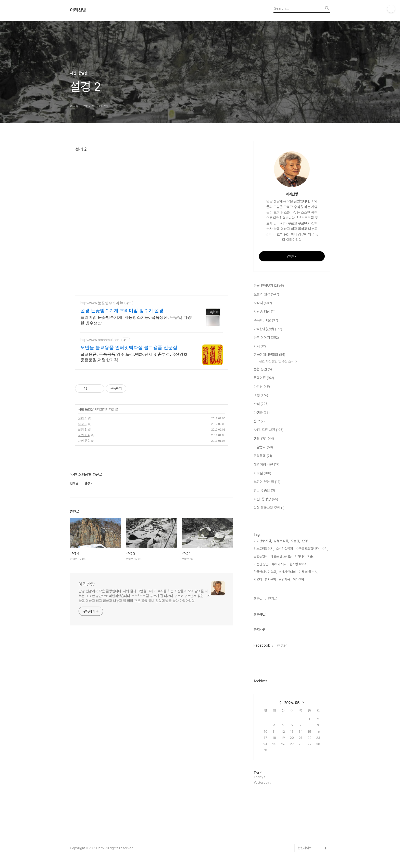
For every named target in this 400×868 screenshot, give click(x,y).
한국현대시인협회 (269, 355)
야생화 (262, 413)
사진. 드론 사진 (268, 430)
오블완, (295, 541)
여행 (261, 395)
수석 (261, 404)
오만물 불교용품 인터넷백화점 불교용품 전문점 (129, 348)
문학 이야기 (266, 338)
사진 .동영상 (86, 409)
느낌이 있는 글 (267, 482)
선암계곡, (285, 579)
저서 (260, 346)
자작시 (263, 303)
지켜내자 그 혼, (304, 556)
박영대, (258, 579)
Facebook (262, 645)
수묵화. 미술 (266, 321)
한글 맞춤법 (264, 491)
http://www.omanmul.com (100, 340)
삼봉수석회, (281, 541)
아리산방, (299, 579)
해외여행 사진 (266, 465)
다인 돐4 (84, 435)
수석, (325, 549)
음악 (260, 421)
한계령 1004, (298, 564)
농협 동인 (263, 369)
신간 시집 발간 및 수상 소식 (279, 361)
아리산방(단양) (268, 329)
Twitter (281, 645)
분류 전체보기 (269, 286)
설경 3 (82, 424)
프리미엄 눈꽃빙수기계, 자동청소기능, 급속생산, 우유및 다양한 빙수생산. (136, 320)
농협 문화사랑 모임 (269, 508)
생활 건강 (264, 439)
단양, (305, 541)
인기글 (272, 598)
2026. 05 (292, 703)
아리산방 (78, 10)
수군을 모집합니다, (308, 549)
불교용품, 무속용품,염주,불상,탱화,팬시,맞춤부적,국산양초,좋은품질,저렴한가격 (134, 357)
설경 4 (82, 418)
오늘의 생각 (266, 295)
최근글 (258, 598)
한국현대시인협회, (265, 572)
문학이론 (264, 378)
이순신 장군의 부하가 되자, (271, 564)
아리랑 (262, 387)
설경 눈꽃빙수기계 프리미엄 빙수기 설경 (122, 311)
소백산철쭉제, (285, 549)
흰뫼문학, (271, 579)
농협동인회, (261, 556)
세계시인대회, (288, 572)
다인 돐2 (84, 441)
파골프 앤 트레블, (281, 556)
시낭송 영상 (265, 312)
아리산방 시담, (263, 541)
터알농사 (263, 447)
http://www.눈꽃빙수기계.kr (102, 303)
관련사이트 (305, 848)
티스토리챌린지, (264, 549)
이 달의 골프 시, (308, 572)
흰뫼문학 (263, 456)
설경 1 (82, 430)
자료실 (262, 473)
